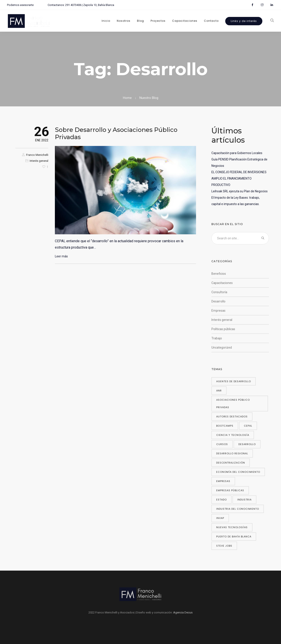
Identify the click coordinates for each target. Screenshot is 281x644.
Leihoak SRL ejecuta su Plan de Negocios (240, 191)
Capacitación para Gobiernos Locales (237, 153)
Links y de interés (244, 21)
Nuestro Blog (149, 98)
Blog (140, 21)
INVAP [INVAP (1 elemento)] (220, 518)
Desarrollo (218, 301)
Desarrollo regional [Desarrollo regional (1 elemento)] (232, 453)
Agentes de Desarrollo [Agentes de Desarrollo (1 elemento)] (234, 381)
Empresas (218, 311)
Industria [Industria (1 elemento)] (244, 500)
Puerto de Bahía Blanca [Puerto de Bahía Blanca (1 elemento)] (234, 537)
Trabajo (217, 338)
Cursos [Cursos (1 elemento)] (222, 444)
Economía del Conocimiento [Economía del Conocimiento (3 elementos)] (238, 472)
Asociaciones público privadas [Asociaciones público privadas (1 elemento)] (233, 404)
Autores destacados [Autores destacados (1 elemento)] (232, 417)
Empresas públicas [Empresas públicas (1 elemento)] (230, 490)
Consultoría (219, 292)
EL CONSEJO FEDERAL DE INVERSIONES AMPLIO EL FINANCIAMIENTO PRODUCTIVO (239, 178)
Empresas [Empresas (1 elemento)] (223, 481)
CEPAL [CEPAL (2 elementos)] (248, 426)
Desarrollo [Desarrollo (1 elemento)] (247, 444)
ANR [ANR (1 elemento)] (219, 391)
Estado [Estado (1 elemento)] (222, 500)
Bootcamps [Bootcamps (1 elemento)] (225, 426)
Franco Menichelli (37, 155)
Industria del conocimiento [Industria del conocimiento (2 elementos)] (238, 509)
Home (127, 98)
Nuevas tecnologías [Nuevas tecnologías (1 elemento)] (232, 527)
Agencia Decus (183, 612)
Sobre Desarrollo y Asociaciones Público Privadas (116, 133)
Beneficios (219, 274)
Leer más (61, 256)
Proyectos (158, 21)
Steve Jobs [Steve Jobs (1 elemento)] (224, 546)
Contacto (211, 21)
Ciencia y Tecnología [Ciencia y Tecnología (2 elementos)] (233, 435)
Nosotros (124, 21)
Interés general (39, 161)
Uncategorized (222, 347)
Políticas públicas (223, 329)
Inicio (106, 21)
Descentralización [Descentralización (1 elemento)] (231, 463)
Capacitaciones (185, 21)
